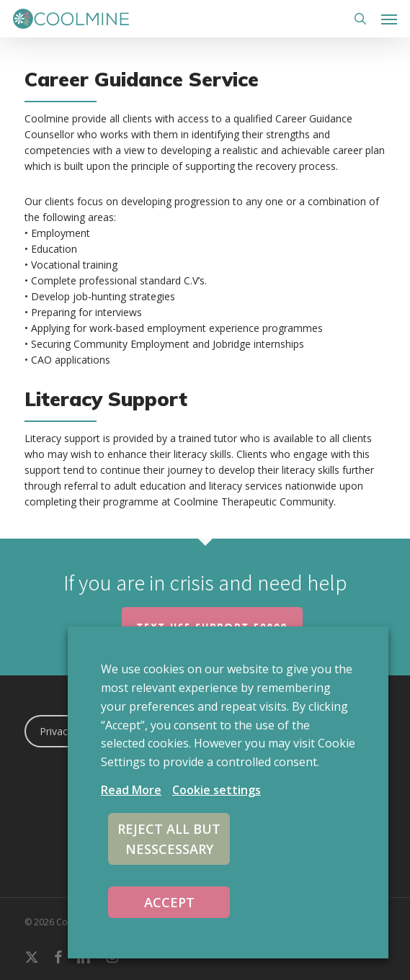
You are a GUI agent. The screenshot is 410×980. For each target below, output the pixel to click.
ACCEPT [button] (169, 902)
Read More (131, 790)
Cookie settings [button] (217, 790)
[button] (389, 19)
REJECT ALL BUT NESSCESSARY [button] (169, 839)
